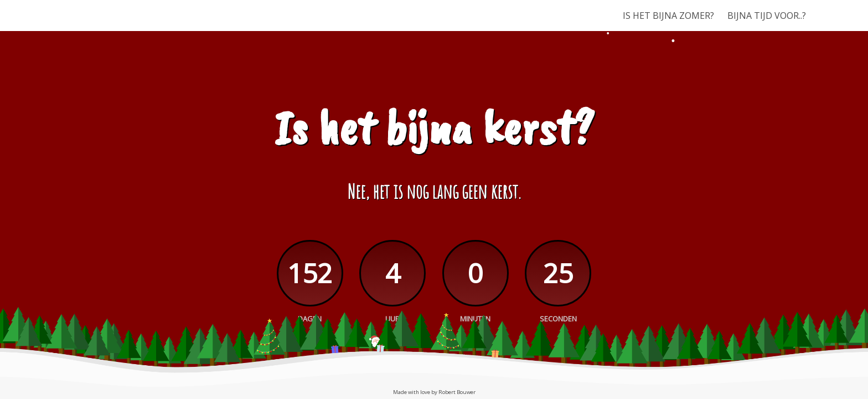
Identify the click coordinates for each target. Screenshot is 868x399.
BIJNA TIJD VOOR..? (767, 16)
